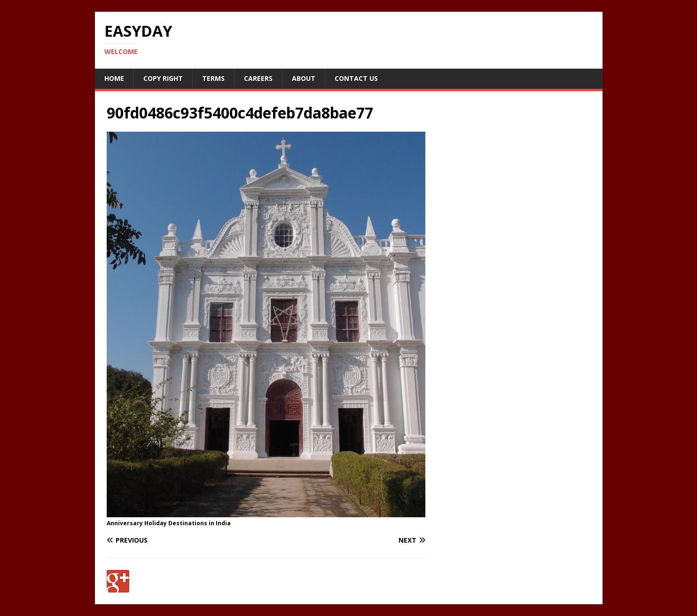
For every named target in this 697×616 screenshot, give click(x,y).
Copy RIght (163, 78)
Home (114, 78)
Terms (213, 78)
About (304, 78)
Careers (258, 78)
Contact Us (356, 78)
